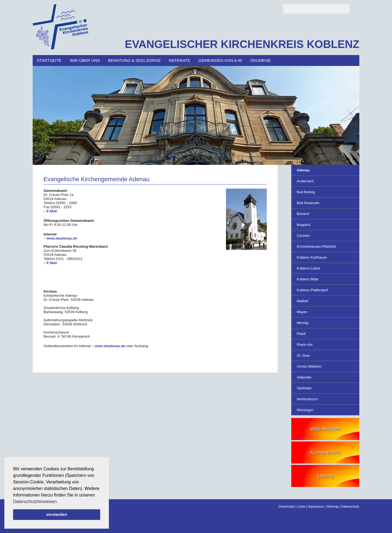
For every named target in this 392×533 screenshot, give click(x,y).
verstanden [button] (57, 514)
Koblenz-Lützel (308, 268)
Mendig (303, 323)
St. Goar (303, 355)
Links (301, 507)
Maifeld (302, 301)
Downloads (287, 507)
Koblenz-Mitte (307, 279)
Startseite (49, 60)
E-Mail (52, 211)
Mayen (302, 312)
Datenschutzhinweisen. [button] (36, 502)
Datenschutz (350, 507)
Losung (325, 476)
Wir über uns (85, 60)
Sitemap (332, 507)
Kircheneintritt (325, 452)
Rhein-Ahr (305, 345)
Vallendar (304, 377)
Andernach (305, 181)
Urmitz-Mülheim (309, 366)
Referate (180, 60)
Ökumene (261, 60)
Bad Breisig (306, 192)
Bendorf (303, 214)
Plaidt (301, 334)
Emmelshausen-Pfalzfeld (316, 246)
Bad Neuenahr (308, 203)
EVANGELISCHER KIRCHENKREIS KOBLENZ (242, 44)
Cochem (303, 236)
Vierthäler (304, 388)
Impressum (316, 507)
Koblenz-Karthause (312, 257)
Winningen (305, 410)
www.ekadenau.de (62, 238)
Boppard (303, 225)
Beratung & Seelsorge (134, 60)
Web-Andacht (325, 429)
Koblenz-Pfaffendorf (312, 290)
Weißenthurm (307, 399)
